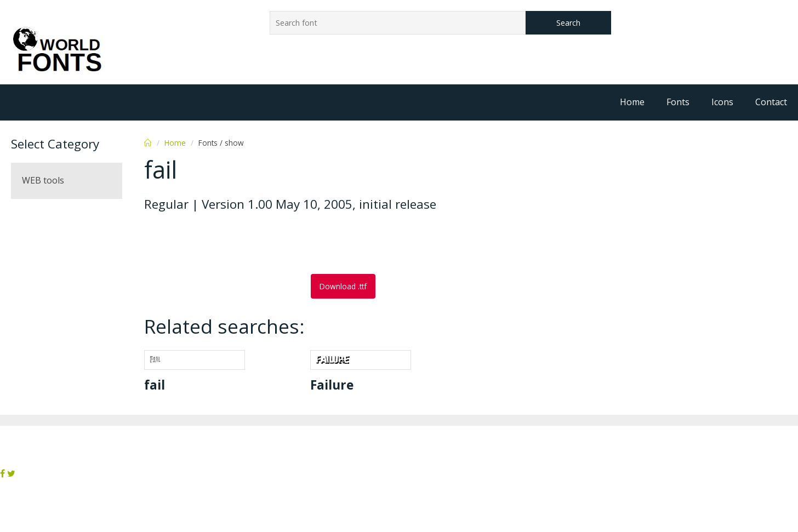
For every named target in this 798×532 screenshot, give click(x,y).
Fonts (678, 102)
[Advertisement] (232, 244)
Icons (722, 102)
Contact (771, 102)
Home (632, 102)
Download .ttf (343, 286)
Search (568, 23)
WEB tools (43, 180)
